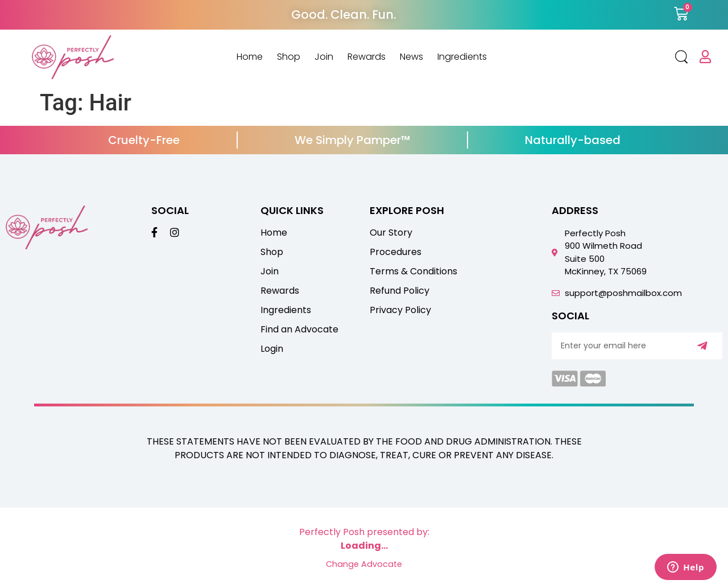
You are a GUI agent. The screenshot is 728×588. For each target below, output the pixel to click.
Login (272, 349)
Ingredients (462, 57)
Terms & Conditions (413, 272)
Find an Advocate (299, 330)
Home (250, 57)
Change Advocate (364, 564)
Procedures (396, 252)
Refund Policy (400, 291)
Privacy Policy (400, 310)
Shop (289, 57)
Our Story (391, 233)
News (411, 57)
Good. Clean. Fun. (344, 15)
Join (324, 57)
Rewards (367, 57)
